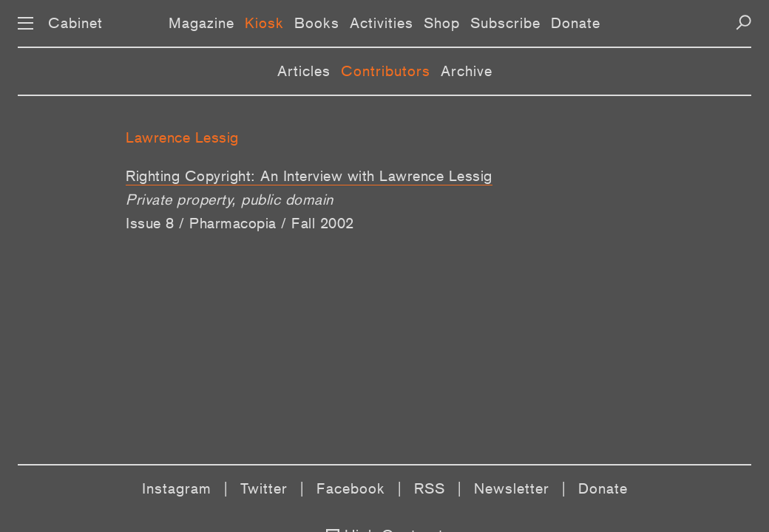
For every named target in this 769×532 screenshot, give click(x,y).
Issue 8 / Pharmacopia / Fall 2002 (240, 223)
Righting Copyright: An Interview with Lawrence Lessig (309, 176)
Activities (382, 23)
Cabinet (75, 23)
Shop (442, 23)
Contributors (386, 71)
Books (317, 23)
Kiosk (264, 23)
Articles (304, 71)
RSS (430, 488)
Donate (576, 23)
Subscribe (505, 23)
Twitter (264, 488)
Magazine (201, 23)
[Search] (743, 23)
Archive (467, 71)
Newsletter (512, 488)
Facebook (351, 488)
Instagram (177, 488)
